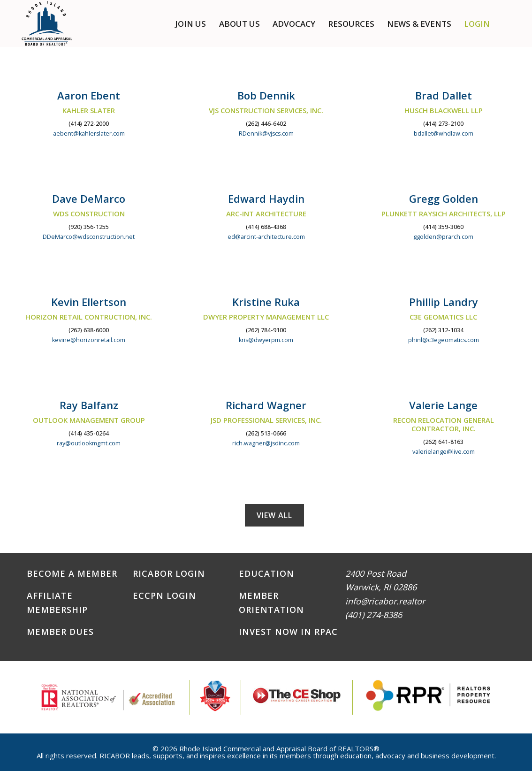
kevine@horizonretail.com (89, 340)
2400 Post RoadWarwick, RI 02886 (381, 580)
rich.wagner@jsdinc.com (266, 443)
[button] (508, 24)
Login (477, 24)
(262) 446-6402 (266, 124)
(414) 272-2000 (89, 124)
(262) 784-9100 (266, 330)
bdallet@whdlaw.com (444, 134)
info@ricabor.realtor (385, 601)
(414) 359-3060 (443, 227)
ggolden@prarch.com (443, 237)
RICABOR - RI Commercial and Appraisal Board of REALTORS (47, 23)
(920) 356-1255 (89, 227)
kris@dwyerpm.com (266, 340)
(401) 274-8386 (374, 615)
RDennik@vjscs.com (266, 134)
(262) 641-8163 (443, 442)
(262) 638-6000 (89, 330)
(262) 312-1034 (443, 330)
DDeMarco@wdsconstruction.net (89, 237)
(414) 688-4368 (266, 227)
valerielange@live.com (444, 452)
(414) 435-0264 (89, 433)
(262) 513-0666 (266, 433)
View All (274, 515)
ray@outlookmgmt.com (89, 443)
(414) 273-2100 (443, 124)
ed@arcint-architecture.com (266, 237)
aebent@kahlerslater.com (89, 134)
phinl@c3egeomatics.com (444, 340)
